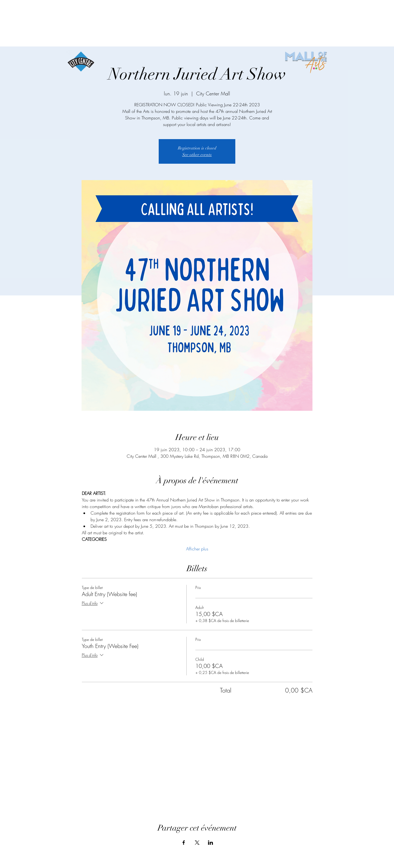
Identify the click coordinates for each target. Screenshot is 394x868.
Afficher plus (197, 549)
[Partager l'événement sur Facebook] (184, 843)
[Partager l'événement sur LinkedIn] (211, 843)
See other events (197, 155)
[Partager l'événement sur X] (197, 843)
